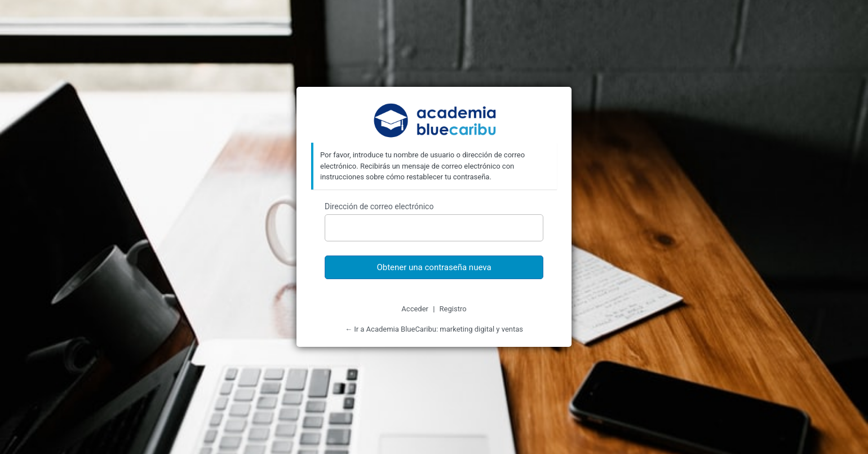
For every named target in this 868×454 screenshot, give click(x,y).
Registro (453, 309)
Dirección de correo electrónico (379, 206)
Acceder (415, 309)
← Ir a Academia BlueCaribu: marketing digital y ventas (434, 329)
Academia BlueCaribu (434, 122)
